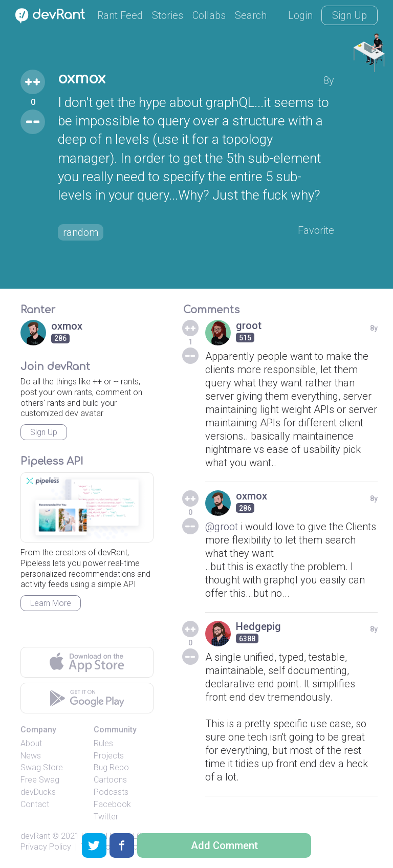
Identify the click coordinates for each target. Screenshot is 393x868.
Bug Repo (111, 767)
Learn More (51, 603)
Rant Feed (120, 15)
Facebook (112, 804)
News (31, 756)
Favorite (316, 230)
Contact (35, 804)
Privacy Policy (46, 847)
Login (300, 15)
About (31, 743)
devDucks (38, 792)
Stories (168, 15)
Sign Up (350, 15)
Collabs (209, 15)
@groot (222, 527)
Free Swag (40, 780)
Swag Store (42, 767)
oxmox (82, 79)
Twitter (106, 817)
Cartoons (110, 780)
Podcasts (111, 792)
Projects (109, 756)
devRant (35, 836)
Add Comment (224, 845)
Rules (103, 743)
